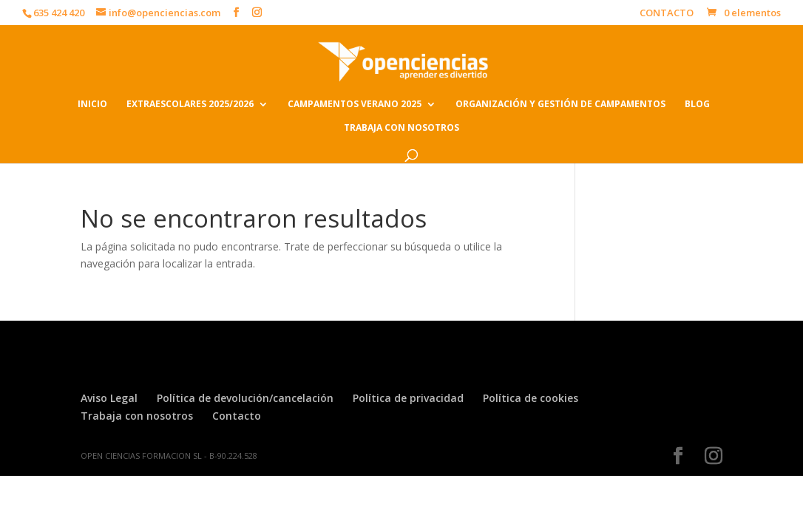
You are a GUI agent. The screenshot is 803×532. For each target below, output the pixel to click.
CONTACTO (667, 14)
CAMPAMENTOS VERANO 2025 (355, 105)
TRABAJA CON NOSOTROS (402, 128)
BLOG (697, 105)
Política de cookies (531, 398)
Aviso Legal (109, 398)
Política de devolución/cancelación (245, 398)
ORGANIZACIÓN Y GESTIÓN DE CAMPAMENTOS (560, 105)
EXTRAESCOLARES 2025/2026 (190, 105)
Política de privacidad (408, 398)
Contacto (237, 416)
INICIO (92, 105)
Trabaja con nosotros (137, 416)
